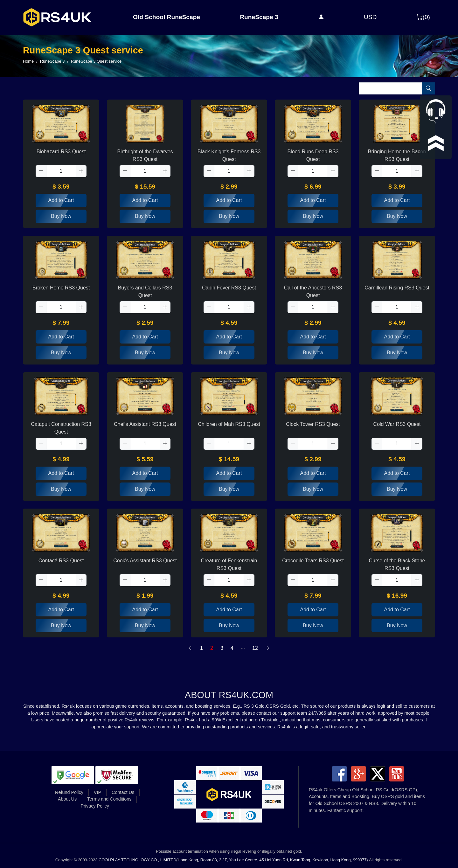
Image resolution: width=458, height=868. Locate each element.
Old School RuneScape (167, 17)
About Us (67, 799)
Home (28, 61)
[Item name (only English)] (390, 88)
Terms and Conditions (109, 799)
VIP (97, 792)
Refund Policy (69, 792)
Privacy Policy (95, 806)
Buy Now (61, 216)
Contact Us (123, 792)
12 (255, 648)
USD (370, 17)
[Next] (268, 648)
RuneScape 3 (259, 17)
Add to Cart (61, 200)
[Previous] (190, 648)
